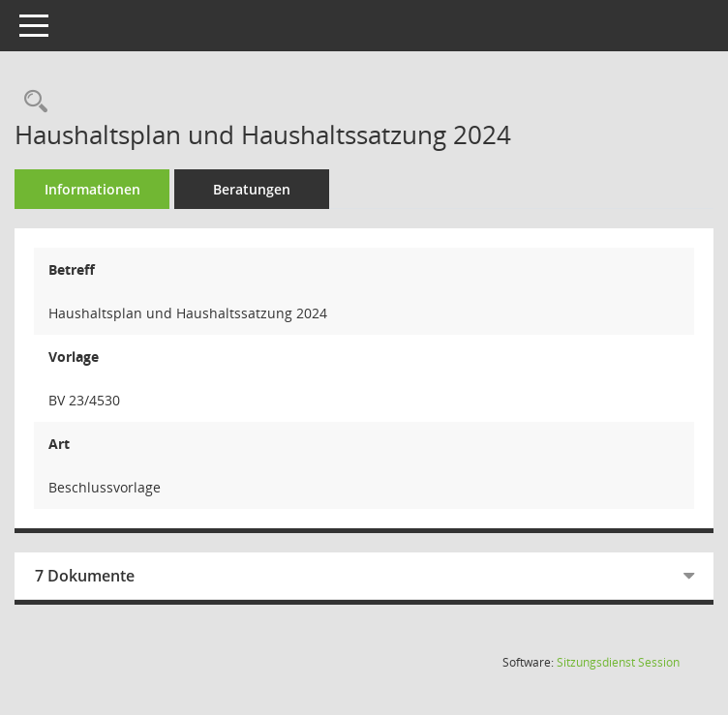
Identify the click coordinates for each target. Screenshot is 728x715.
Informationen (92, 189)
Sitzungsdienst (618, 662)
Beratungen (252, 189)
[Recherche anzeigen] (31, 102)
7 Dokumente (85, 576)
